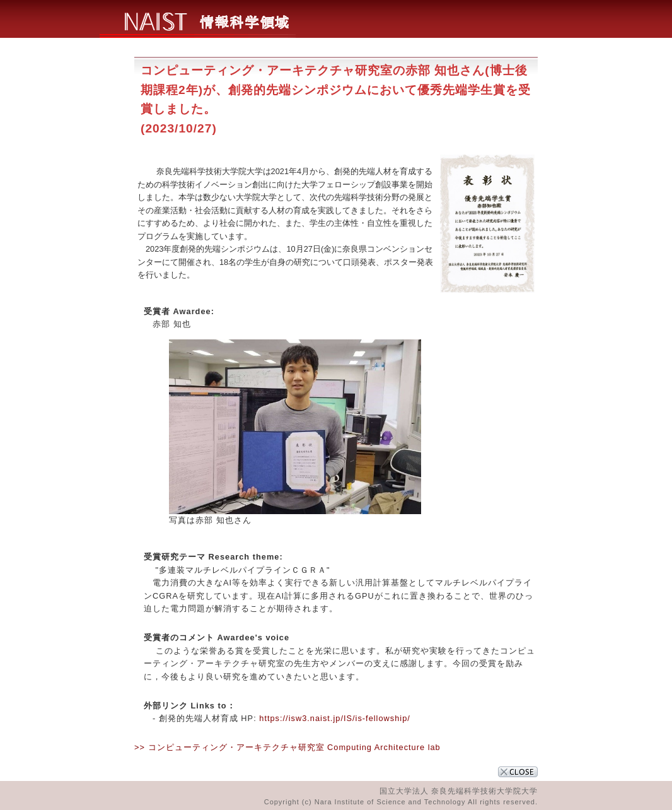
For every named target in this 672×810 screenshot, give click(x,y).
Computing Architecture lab (384, 747)
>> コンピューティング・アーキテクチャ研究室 (229, 747)
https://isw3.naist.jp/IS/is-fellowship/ (335, 718)
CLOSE (518, 772)
